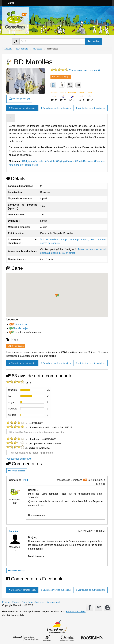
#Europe (70, 161)
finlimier (14, 531)
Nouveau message (17, 471)
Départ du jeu (21, 325)
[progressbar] (32, 390)
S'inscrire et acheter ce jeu (22, 108)
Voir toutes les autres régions (91, 108)
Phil (26, 480)
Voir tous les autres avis (19, 459)
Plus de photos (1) (19, 99)
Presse (16, 602)
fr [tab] (11, 118)
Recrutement (53, 602)
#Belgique (27, 161)
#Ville (35, 165)
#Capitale (50, 161)
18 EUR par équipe (61, 77)
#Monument (15, 165)
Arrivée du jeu (21, 328)
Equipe (6, 602)
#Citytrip (60, 161)
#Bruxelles (39, 161)
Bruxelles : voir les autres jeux (56, 108)
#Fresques (99, 161)
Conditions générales (33, 602)
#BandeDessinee (84, 161)
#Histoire (27, 165)
